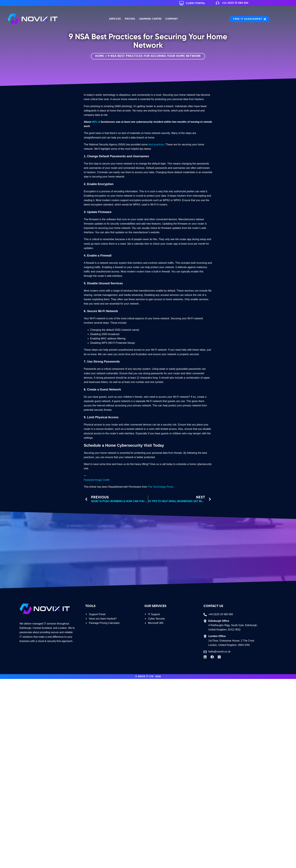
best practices (156, 144)
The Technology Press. (161, 487)
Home (100, 56)
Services (115, 19)
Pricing (130, 19)
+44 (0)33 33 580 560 (235, 3)
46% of (96, 122)
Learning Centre (150, 19)
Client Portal (196, 3)
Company (172, 19)
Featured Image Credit (97, 480)
